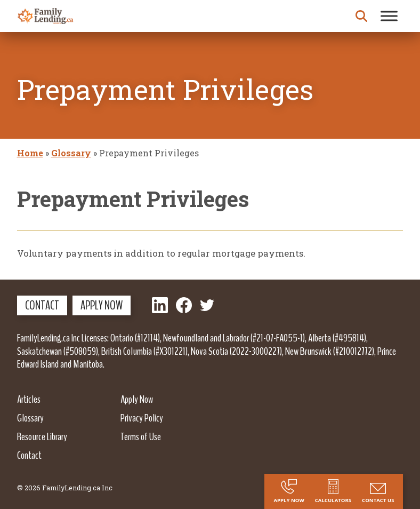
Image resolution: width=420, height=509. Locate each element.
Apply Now (102, 305)
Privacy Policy (142, 418)
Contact (42, 305)
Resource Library (42, 436)
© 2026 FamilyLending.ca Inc (65, 488)
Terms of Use (141, 436)
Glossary (71, 153)
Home (30, 153)
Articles (29, 399)
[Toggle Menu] (389, 16)
